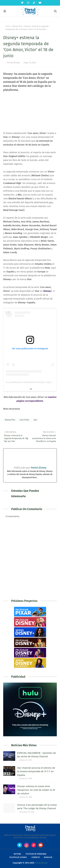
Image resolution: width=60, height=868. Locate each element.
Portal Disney (14, 63)
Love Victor (24, 420)
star (35, 420)
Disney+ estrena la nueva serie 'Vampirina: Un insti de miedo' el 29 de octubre (36, 790)
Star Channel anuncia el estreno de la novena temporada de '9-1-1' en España (36, 771)
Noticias (17, 854)
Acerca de (48, 857)
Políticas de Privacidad (36, 854)
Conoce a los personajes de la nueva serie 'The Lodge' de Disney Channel (37, 807)
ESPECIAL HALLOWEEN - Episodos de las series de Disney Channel (36, 755)
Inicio (8, 26)
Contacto (36, 857)
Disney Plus (17, 26)
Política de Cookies (18, 857)
